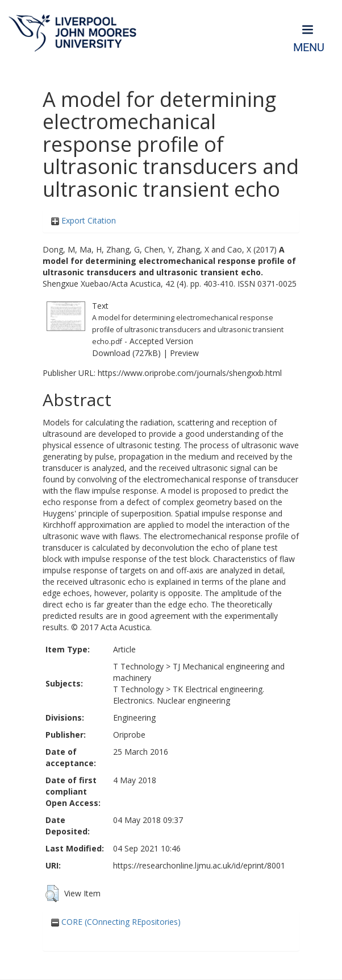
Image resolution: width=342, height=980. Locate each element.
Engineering (134, 718)
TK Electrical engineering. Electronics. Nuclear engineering (189, 695)
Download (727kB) (126, 353)
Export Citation (84, 220)
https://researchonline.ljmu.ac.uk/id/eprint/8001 (199, 865)
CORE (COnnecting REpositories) (116, 922)
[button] (52, 894)
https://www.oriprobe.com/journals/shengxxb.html (190, 373)
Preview (184, 353)
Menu (309, 47)
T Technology (138, 666)
